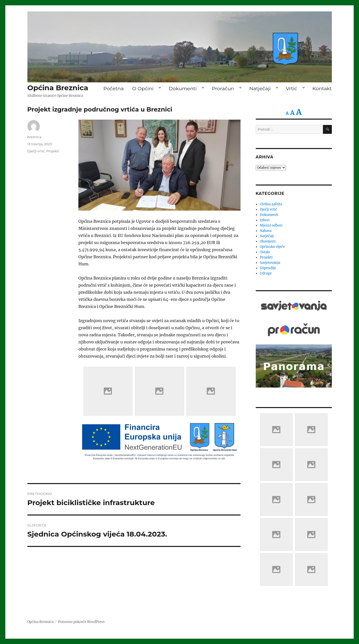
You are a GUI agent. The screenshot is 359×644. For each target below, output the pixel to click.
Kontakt (322, 88)
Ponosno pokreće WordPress (81, 622)
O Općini (143, 88)
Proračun (223, 88)
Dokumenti (183, 88)
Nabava (266, 231)
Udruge (266, 273)
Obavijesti (268, 241)
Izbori (265, 220)
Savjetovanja (270, 263)
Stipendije (268, 268)
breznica (35, 137)
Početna (113, 88)
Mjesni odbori (271, 225)
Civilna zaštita (271, 204)
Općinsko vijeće (272, 247)
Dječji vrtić (36, 151)
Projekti (53, 151)
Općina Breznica (58, 88)
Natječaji (260, 88)
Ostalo (265, 252)
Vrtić (292, 88)
